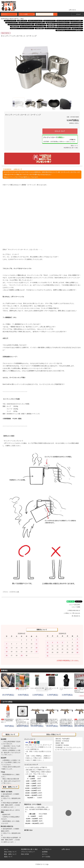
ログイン (45, 854)
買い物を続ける (77, 616)
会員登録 (45, 852)
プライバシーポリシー (28, 852)
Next (69, 68)
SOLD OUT (60, 131)
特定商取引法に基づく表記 (71, 148)
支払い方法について (10, 852)
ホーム (6, 849)
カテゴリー (9, 14)
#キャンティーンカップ (35, 21)
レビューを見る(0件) (76, 605)
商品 (22, 19)
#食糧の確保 (51, 25)
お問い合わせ (71, 10)
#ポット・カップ (40, 25)
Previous (15, 68)
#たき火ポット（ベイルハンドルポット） (58, 23)
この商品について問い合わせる (73, 613)
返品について (74, 146)
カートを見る (46, 857)
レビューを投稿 (77, 607)
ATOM (27, 854)
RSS (23, 854)
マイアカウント (47, 849)
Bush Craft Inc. (14, 19)
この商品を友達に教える (75, 610)
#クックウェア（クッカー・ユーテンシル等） (70, 21)
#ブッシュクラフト (10, 21)
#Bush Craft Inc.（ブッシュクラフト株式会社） (69, 30)
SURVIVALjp (5, 19)
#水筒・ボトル (22, 21)
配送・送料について (10, 854)
